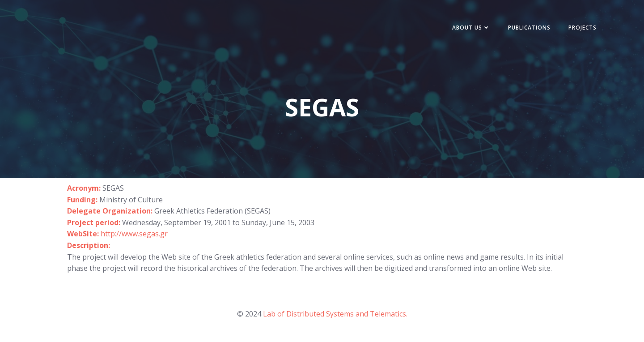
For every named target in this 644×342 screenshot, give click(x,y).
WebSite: (84, 234)
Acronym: (84, 188)
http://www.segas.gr (134, 234)
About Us (471, 28)
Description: (89, 245)
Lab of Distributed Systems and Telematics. (335, 314)
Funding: (82, 200)
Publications (529, 28)
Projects (583, 28)
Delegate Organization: (111, 211)
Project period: (95, 222)
